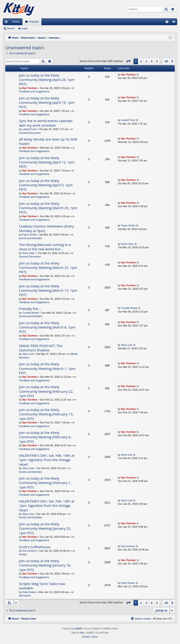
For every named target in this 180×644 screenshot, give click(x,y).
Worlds (23, 554)
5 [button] (157, 61)
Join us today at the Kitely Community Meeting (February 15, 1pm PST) (46, 414)
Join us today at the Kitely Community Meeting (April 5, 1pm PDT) (46, 185)
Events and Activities (31, 238)
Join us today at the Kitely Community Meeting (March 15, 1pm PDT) (48, 290)
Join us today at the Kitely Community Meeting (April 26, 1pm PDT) (47, 80)
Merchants (25, 596)
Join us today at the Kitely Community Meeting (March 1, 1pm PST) (47, 368)
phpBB (78, 629)
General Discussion (30, 133)
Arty (82, 633)
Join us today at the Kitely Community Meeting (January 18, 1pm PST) (45, 565)
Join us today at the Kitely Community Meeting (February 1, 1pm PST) (45, 483)
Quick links (7, 23)
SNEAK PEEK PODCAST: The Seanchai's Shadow (41, 348)
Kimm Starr (29, 253)
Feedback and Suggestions (34, 91)
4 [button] (152, 61)
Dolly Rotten (29, 592)
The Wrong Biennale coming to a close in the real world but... (45, 247)
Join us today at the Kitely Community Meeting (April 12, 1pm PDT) (47, 162)
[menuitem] (167, 22)
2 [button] (141, 61)
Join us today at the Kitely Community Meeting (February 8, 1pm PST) (45, 437)
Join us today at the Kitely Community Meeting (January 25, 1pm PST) (45, 528)
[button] (128, 61)
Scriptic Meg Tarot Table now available (42, 586)
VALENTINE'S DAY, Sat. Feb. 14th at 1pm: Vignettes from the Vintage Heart (47, 460)
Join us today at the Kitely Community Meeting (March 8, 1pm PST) (47, 327)
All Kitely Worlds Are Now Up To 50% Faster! (48, 141)
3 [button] (146, 61)
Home (16, 22)
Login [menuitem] (175, 23)
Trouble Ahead (31, 313)
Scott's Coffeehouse (35, 547)
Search (11, 28)
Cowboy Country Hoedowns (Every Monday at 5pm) (46, 228)
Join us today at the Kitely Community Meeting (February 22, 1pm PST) (46, 391)
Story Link (28, 354)
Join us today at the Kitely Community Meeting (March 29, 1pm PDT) (48, 208)
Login (25, 28)
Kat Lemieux (29, 551)
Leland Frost (29, 129)
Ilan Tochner (30, 88)
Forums (34, 22)
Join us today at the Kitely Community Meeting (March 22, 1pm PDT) (48, 268)
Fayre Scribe (30, 235)
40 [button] (166, 61)
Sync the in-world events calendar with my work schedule (46, 123)
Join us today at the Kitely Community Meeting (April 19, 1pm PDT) (47, 103)
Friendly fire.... (30, 309)
